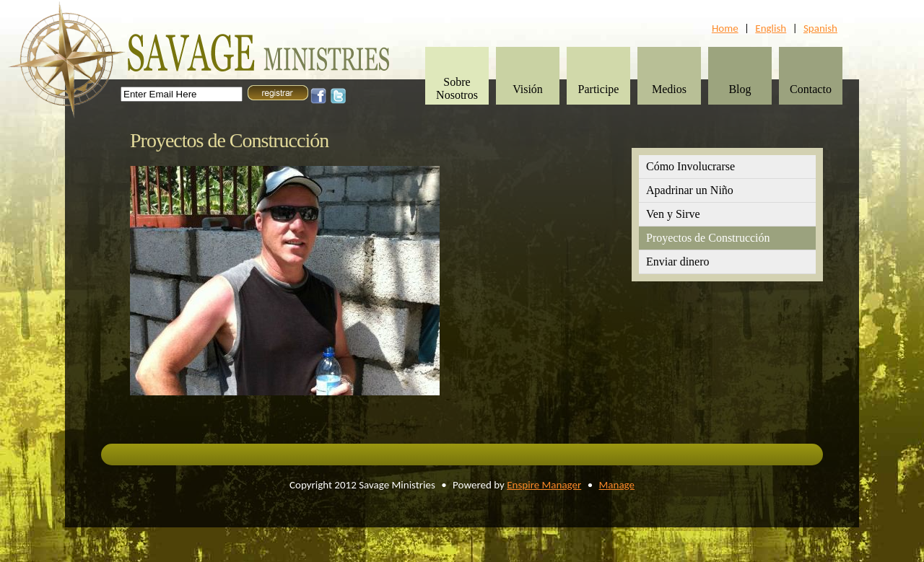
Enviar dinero (678, 262)
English (771, 28)
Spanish (820, 28)
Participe (599, 89)
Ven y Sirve (673, 214)
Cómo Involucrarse (690, 166)
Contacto (811, 89)
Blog (740, 89)
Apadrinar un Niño (690, 190)
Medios (669, 89)
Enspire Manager (544, 485)
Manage (617, 485)
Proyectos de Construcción (708, 238)
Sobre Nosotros (457, 88)
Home (725, 28)
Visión (528, 89)
